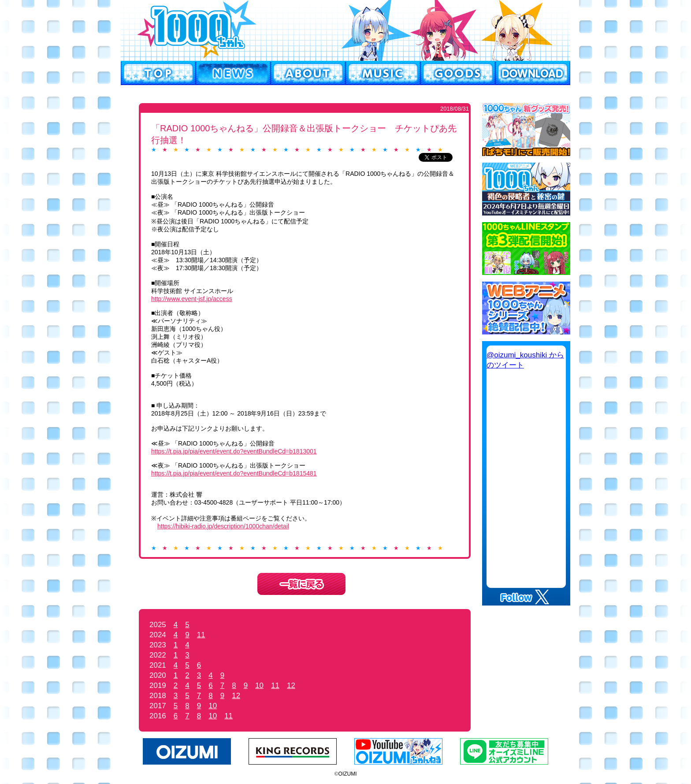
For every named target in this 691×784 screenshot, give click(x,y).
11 (201, 635)
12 (291, 686)
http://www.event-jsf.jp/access (192, 299)
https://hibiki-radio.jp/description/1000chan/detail (223, 526)
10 (259, 686)
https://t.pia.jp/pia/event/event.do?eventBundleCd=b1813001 (234, 451)
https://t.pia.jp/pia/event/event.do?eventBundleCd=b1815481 (234, 473)
